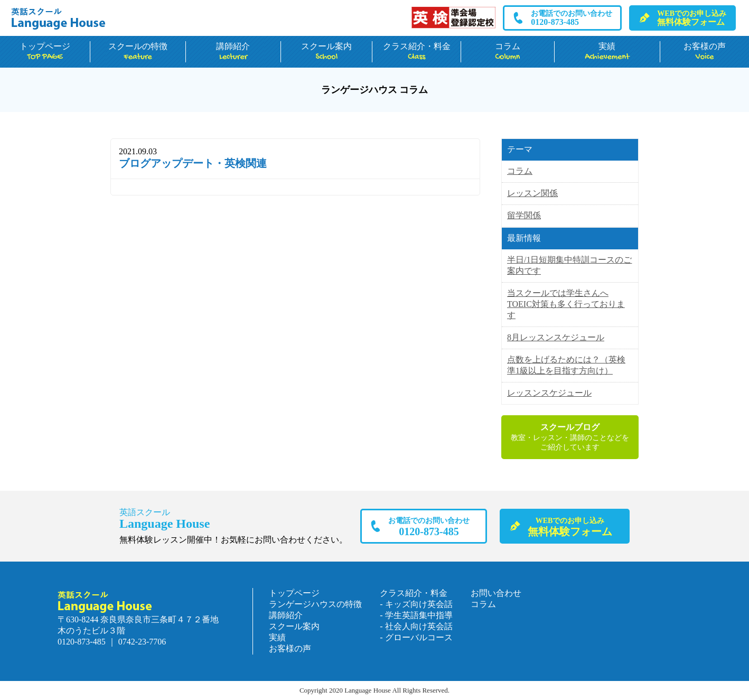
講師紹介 (233, 52)
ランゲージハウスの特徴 (315, 604)
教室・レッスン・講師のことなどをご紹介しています (570, 437)
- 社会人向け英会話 (416, 626)
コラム (508, 52)
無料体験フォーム (692, 18)
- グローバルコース (416, 637)
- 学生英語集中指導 (416, 615)
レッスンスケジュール (549, 393)
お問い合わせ (496, 593)
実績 (607, 52)
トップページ (45, 52)
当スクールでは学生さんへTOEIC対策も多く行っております (566, 304)
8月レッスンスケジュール (556, 337)
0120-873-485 (572, 18)
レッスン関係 (532, 193)
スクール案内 (326, 52)
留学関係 (524, 215)
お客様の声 (705, 52)
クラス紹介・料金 (416, 52)
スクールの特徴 (138, 52)
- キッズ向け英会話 (416, 604)
